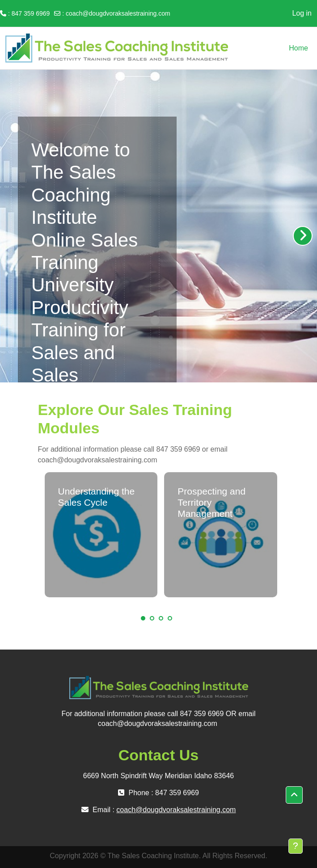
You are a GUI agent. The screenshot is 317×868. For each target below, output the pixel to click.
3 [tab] (161, 618)
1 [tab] (143, 618)
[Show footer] (296, 846)
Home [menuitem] (298, 48)
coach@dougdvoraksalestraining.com (118, 13)
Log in (302, 13)
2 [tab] (152, 618)
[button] (294, 795)
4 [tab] (170, 618)
